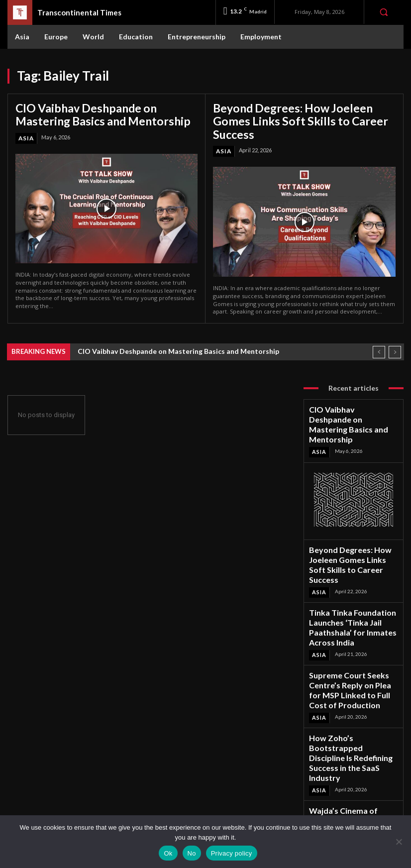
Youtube (350, 813)
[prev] (379, 343)
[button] (384, 12)
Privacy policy (232, 853)
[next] (395, 343)
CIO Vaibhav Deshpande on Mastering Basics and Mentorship (101, 113)
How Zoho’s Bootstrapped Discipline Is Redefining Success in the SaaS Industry (353, 665)
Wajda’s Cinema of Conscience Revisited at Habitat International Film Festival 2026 (352, 710)
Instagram (352, 787)
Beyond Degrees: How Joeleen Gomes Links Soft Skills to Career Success (298, 113)
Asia (26, 135)
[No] (399, 842)
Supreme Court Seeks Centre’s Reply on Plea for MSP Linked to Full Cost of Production (353, 620)
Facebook (352, 774)
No (192, 853)
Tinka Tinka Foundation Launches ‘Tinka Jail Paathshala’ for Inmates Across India (352, 575)
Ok (168, 853)
